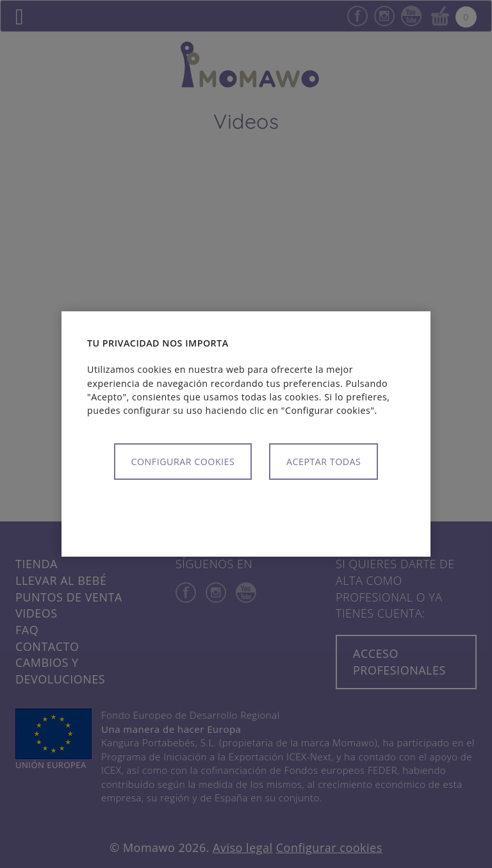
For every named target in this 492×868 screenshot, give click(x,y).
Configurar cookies (183, 462)
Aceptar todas (324, 462)
